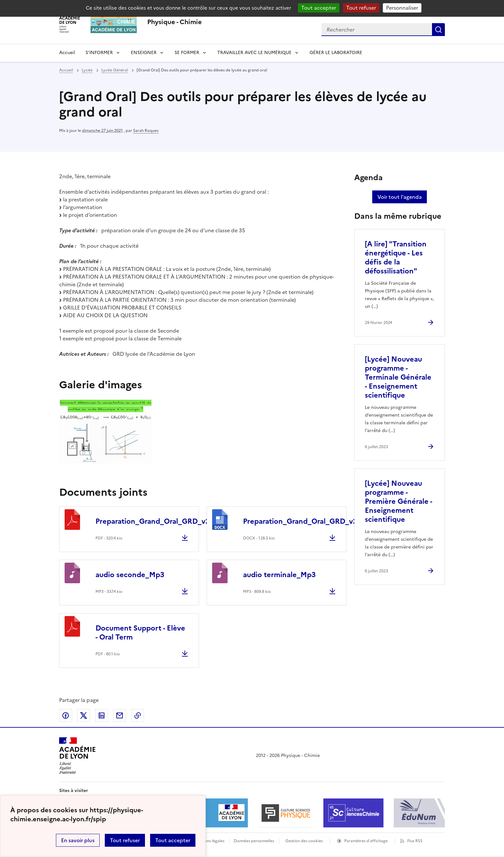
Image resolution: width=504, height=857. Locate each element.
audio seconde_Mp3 (130, 575)
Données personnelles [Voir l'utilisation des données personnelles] (254, 841)
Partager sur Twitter (84, 715)
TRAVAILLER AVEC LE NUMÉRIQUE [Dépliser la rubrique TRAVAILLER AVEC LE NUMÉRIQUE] (254, 53)
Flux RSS (415, 841)
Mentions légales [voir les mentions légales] (209, 841)
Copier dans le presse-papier (138, 715)
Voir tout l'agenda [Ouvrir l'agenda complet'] (400, 197)
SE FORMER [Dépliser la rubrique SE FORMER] (187, 53)
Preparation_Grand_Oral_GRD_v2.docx (309, 521)
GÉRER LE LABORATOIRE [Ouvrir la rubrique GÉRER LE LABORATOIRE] (336, 53)
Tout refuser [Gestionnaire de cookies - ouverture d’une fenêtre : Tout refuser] (361, 8)
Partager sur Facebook (66, 715)
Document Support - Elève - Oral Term (140, 633)
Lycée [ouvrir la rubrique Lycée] (87, 70)
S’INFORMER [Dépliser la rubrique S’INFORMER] (99, 53)
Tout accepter (173, 840)
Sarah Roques (146, 131)
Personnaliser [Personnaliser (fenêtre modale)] (402, 8)
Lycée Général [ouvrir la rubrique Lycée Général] (115, 70)
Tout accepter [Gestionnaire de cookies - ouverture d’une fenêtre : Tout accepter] (319, 8)
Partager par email (120, 715)
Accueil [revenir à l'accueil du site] (67, 53)
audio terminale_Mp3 (279, 575)
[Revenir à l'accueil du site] (77, 756)
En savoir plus (78, 840)
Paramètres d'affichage (366, 841)
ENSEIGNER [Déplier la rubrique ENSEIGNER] (144, 53)
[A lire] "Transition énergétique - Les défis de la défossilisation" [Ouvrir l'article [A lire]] (396, 258)
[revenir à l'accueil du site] (175, 22)
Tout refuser (125, 840)
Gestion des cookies (304, 841)
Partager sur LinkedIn (102, 715)
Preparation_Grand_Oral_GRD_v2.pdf (159, 521)
